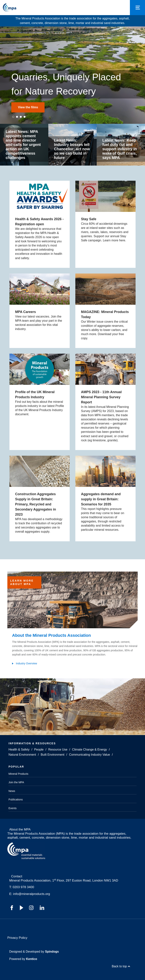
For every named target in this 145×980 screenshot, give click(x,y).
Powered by (23, 959)
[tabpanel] (72, 75)
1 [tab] (13, 117)
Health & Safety (19, 750)
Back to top (119, 966)
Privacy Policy (17, 938)
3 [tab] (21, 117)
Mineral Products (18, 774)
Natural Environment (22, 755)
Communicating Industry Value (90, 755)
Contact (17, 876)
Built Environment (53, 755)
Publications (16, 799)
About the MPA (20, 829)
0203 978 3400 (23, 887)
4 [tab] (25, 117)
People (39, 750)
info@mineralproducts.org (32, 894)
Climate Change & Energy (90, 750)
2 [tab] (17, 117)
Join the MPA (16, 782)
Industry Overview (26, 663)
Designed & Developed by (34, 952)
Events (13, 808)
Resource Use (58, 750)
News (12, 791)
